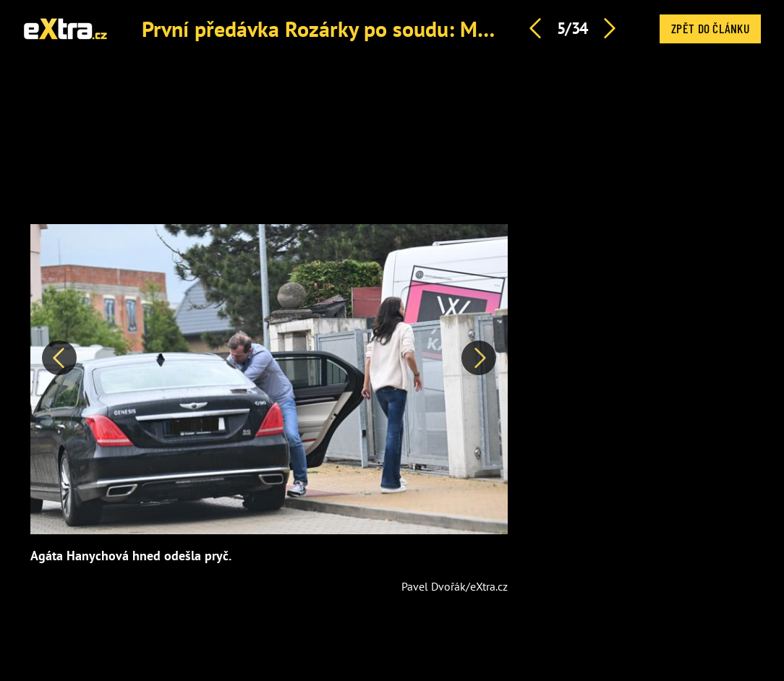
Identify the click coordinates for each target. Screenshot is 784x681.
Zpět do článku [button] (710, 28)
